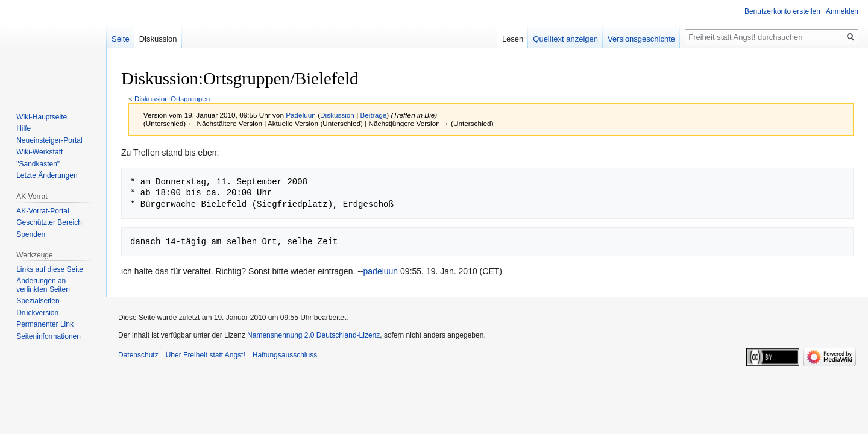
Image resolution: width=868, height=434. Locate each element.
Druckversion (37, 313)
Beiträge (373, 115)
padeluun (381, 271)
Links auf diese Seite (50, 269)
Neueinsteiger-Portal (49, 140)
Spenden (31, 234)
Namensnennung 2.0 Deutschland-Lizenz (313, 335)
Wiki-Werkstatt (39, 152)
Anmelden (842, 11)
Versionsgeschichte (641, 39)
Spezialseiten (38, 301)
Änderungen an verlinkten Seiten (43, 285)
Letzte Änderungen (47, 175)
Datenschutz (138, 355)
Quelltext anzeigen (565, 39)
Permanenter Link (45, 324)
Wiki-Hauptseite (42, 117)
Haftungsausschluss (285, 355)
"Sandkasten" (38, 164)
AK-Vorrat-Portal (42, 211)
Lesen (513, 39)
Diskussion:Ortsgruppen (172, 99)
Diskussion (337, 115)
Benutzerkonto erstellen (782, 11)
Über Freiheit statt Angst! (206, 355)
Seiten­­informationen (49, 336)
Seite (121, 39)
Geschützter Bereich (49, 222)
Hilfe (24, 128)
